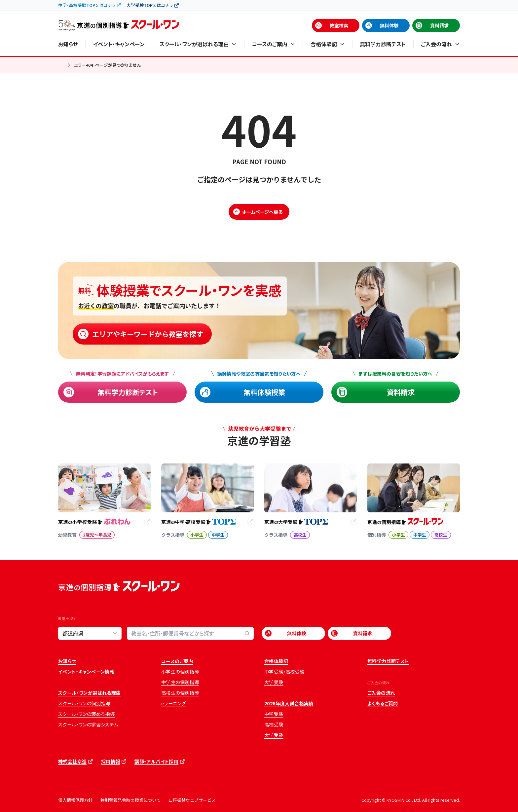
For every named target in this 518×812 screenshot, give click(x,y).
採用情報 (111, 761)
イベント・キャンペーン (119, 44)
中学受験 (274, 714)
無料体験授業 (264, 392)
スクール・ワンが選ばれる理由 (90, 693)
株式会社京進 (72, 761)
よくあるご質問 (383, 703)
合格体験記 (276, 661)
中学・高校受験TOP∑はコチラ (87, 5)
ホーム (61, 65)
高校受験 (274, 724)
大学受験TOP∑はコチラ (150, 5)
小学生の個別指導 (180, 672)
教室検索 (339, 25)
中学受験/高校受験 (284, 672)
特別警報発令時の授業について (130, 800)
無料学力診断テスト (383, 44)
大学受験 (274, 682)
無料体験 (389, 25)
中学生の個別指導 (180, 682)
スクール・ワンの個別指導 (84, 703)
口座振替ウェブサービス (192, 800)
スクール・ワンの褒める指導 (86, 714)
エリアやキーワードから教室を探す (148, 334)
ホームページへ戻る (262, 212)
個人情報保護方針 (75, 800)
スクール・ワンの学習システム (88, 724)
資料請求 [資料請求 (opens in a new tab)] (439, 25)
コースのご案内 (177, 661)
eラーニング (173, 703)
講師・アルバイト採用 (156, 761)
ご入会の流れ (381, 693)
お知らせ (68, 44)
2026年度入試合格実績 (289, 703)
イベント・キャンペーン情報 (86, 672)
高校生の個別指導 (180, 693)
